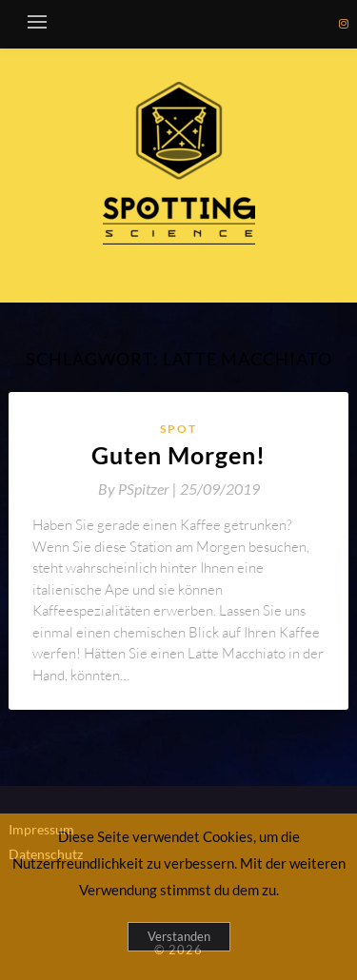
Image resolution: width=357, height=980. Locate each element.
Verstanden (179, 936)
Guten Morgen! (178, 455)
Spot (178, 429)
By (139, 489)
